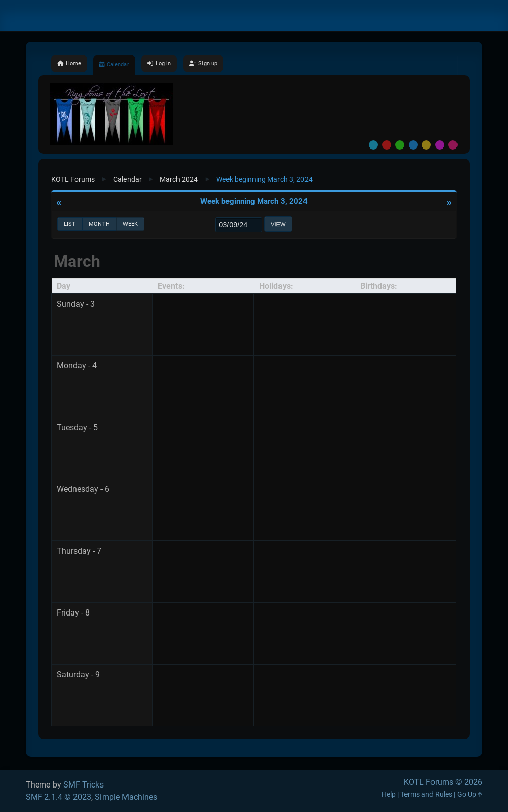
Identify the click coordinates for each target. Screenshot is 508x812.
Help (389, 794)
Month (99, 224)
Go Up (470, 794)
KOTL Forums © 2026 (443, 782)
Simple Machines (126, 797)
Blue (413, 145)
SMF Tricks (83, 785)
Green (400, 145)
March (77, 261)
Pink (453, 145)
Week (130, 224)
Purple (440, 145)
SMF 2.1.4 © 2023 (58, 797)
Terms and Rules (426, 794)
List (70, 224)
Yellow (426, 145)
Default (373, 145)
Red (387, 145)
